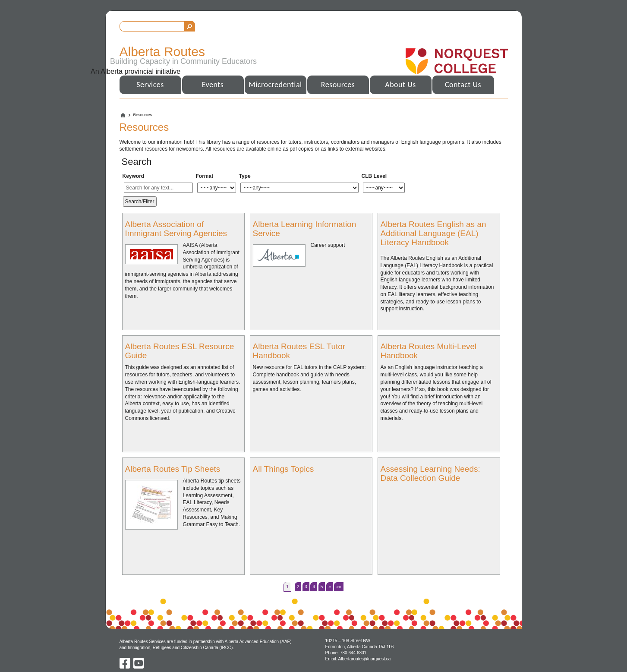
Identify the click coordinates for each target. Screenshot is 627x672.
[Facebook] (126, 666)
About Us (400, 85)
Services (150, 85)
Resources (338, 85)
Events (213, 85)
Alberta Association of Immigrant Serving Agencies (176, 229)
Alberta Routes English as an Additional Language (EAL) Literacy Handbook (433, 233)
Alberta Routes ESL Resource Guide (180, 351)
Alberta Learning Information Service (305, 229)
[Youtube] (139, 666)
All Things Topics (284, 469)
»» (339, 587)
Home (123, 115)
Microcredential (275, 85)
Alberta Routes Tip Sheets (173, 469)
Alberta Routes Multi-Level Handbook (429, 351)
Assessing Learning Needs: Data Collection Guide (430, 473)
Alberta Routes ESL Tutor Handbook (299, 351)
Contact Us (463, 85)
